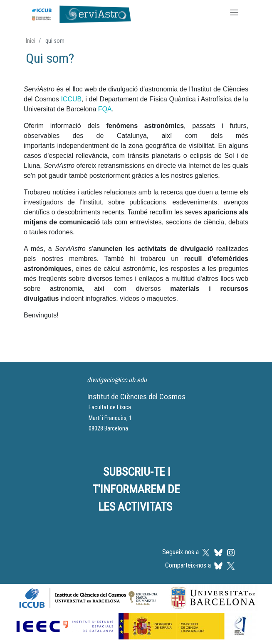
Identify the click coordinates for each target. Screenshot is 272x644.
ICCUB (71, 99)
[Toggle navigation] (234, 13)
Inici (31, 41)
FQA (105, 109)
